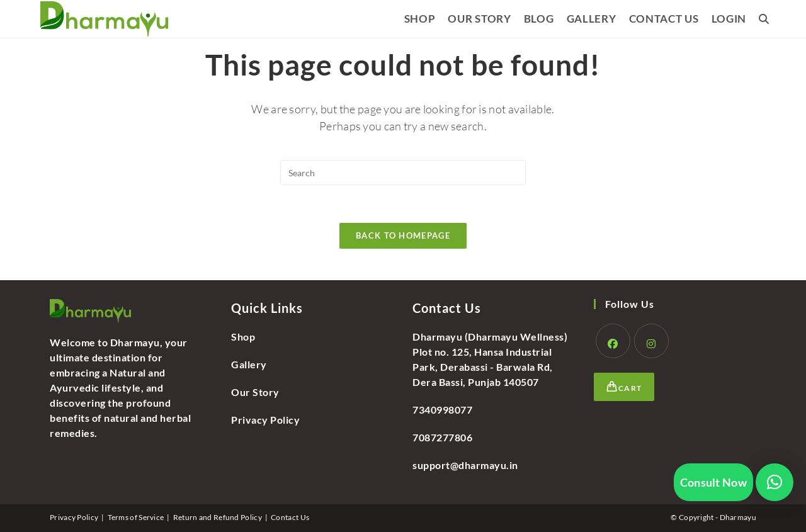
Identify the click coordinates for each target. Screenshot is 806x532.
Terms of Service (136, 517)
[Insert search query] (403, 173)
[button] (775, 482)
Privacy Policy (265, 420)
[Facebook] (613, 341)
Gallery (249, 364)
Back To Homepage (403, 235)
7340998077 (442, 410)
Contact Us (290, 517)
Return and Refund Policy (218, 517)
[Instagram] (651, 341)
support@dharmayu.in (465, 465)
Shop (243, 337)
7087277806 (442, 437)
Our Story (255, 392)
